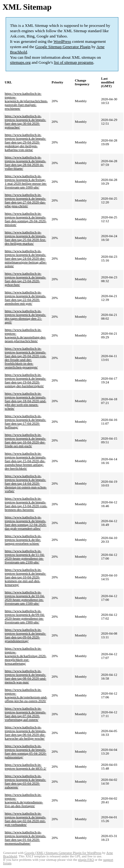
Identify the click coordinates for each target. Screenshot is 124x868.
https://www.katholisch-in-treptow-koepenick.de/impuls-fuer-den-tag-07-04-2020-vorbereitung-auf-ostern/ (25, 714)
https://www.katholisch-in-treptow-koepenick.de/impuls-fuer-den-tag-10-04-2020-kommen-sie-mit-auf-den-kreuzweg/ (25, 577)
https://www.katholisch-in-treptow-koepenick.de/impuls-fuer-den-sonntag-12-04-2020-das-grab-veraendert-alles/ (26, 523)
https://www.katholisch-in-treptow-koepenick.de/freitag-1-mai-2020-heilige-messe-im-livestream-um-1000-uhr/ (26, 182)
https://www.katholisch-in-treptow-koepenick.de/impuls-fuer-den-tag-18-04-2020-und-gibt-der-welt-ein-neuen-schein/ (26, 401)
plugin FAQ (86, 860)
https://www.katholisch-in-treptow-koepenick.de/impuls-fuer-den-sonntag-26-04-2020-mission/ (26, 219)
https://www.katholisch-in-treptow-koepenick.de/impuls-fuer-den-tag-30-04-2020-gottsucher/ (25, 122)
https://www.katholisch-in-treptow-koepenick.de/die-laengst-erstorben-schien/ (23, 540)
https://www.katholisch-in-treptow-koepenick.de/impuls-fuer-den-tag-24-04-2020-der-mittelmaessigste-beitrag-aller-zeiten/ (26, 258)
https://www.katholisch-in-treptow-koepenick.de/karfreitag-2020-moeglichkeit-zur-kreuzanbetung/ (26, 656)
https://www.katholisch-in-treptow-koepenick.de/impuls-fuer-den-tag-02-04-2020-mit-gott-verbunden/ (25, 819)
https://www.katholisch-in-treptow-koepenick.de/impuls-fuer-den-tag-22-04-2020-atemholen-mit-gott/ (25, 298)
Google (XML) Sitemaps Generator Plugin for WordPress (63, 853)
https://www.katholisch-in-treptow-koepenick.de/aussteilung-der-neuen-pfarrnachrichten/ (25, 335)
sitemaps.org (20, 62)
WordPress (62, 41)
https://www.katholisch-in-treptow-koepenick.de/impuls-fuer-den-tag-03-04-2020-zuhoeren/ (25, 781)
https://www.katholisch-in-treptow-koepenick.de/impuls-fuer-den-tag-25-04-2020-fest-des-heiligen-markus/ (25, 238)
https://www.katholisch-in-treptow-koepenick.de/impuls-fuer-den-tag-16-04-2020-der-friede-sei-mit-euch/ (25, 440)
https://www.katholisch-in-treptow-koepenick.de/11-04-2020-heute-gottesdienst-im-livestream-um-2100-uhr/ (25, 556)
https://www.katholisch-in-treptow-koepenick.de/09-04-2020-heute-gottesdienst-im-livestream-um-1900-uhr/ (25, 616)
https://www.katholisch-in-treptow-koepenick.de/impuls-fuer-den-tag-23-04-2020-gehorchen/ (25, 279)
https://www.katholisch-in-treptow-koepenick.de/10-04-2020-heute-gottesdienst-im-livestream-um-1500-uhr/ (25, 598)
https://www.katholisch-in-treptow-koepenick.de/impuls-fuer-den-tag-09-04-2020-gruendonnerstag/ (25, 635)
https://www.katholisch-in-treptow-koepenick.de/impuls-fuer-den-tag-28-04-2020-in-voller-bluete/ (25, 163)
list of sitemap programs (74, 62)
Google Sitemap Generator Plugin (63, 47)
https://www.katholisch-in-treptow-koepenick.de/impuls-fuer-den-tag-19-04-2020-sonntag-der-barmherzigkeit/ (25, 380)
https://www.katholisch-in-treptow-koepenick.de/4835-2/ (26, 766)
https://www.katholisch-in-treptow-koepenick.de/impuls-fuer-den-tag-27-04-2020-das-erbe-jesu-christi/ (25, 200)
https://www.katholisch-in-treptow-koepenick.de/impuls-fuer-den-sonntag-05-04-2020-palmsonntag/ (26, 751)
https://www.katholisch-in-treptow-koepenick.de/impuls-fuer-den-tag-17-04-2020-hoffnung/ (25, 422)
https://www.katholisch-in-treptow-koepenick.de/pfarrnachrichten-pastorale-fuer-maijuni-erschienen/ (26, 101)
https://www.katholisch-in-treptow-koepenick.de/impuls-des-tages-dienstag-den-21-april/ (25, 317)
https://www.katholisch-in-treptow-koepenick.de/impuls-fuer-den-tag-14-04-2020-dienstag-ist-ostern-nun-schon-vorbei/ (26, 483)
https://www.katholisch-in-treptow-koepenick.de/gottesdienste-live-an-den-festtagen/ (24, 800)
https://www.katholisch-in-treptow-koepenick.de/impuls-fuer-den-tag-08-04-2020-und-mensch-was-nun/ (26, 676)
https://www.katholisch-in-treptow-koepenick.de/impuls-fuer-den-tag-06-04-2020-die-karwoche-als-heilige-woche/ (25, 733)
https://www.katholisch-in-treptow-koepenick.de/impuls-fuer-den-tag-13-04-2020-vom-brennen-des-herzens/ (26, 504)
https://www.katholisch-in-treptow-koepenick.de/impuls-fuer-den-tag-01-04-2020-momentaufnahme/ (25, 838)
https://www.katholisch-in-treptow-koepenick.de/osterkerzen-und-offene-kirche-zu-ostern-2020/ (26, 695)
